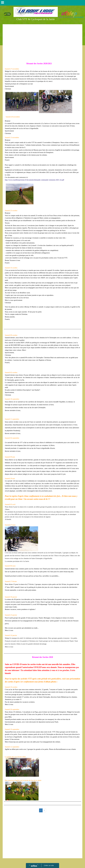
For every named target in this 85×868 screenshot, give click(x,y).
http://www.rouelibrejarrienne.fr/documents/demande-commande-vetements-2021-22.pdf (34, 180)
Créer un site (49, 865)
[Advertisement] (42, 42)
